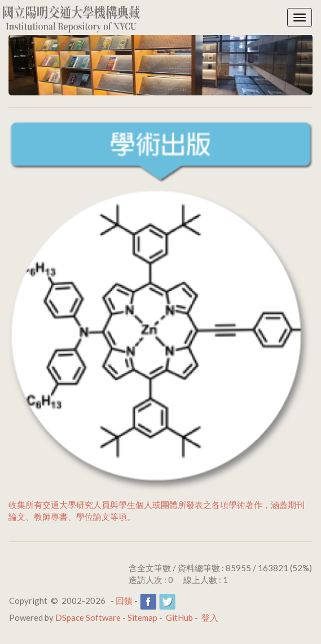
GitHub (179, 617)
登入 (210, 617)
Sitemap (142, 617)
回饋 (124, 601)
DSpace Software (88, 617)
